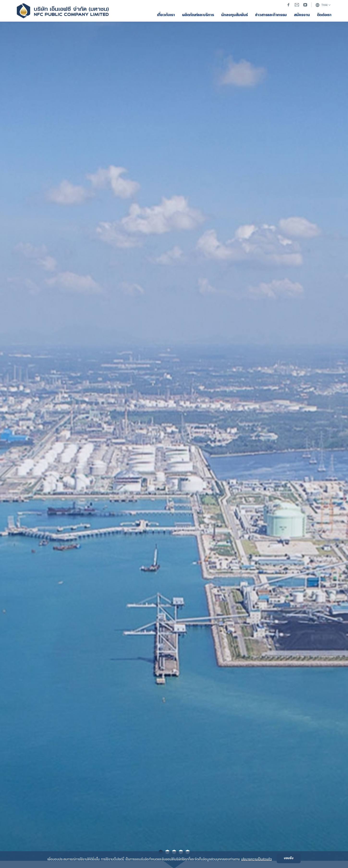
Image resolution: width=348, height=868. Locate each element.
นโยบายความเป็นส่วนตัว (256, 859)
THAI (321, 5)
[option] (174, 434)
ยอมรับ (289, 858)
